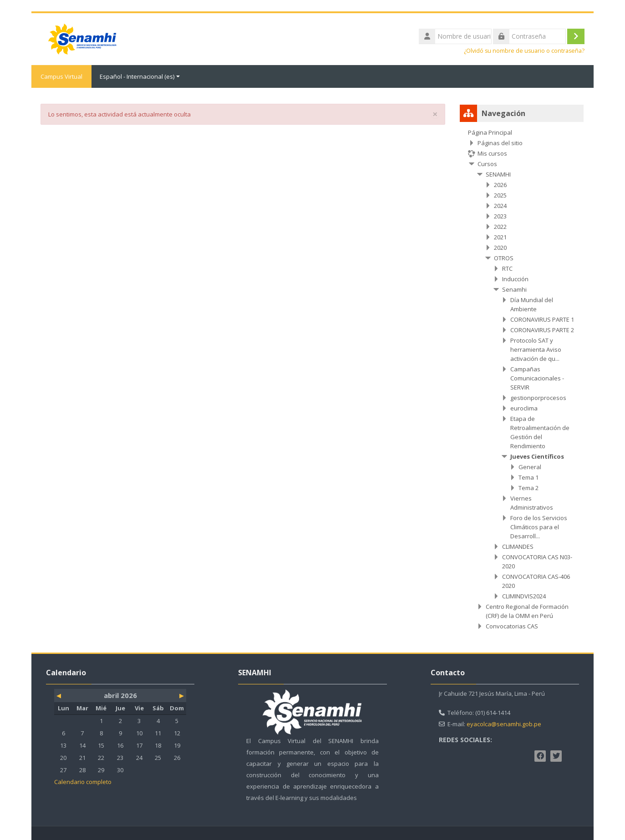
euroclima (524, 408)
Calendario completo (83, 782)
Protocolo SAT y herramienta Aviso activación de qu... (536, 349)
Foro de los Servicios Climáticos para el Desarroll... (539, 527)
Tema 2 (528, 488)
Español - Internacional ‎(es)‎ (140, 76)
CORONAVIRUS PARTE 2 (542, 330)
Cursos (487, 164)
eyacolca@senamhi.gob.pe (504, 724)
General (530, 467)
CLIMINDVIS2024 (524, 596)
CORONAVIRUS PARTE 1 (542, 319)
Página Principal (490, 132)
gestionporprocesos (538, 398)
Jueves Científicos (537, 456)
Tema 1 (528, 477)
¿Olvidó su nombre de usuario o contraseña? (524, 51)
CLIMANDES (518, 547)
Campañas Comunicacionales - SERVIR (537, 378)
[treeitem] (522, 379)
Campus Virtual (61, 76)
